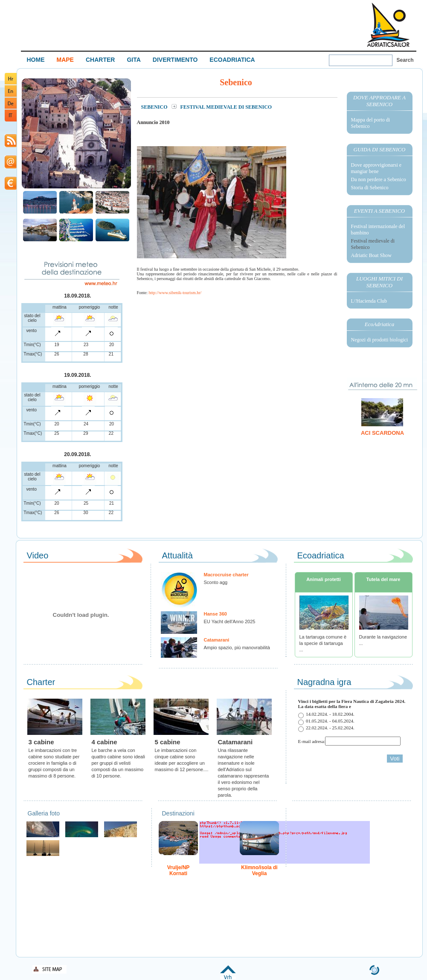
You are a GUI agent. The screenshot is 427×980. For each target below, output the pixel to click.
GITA (134, 60)
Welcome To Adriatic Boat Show (388, 25)
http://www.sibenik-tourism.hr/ (175, 293)
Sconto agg (216, 582)
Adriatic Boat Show (371, 255)
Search (405, 60)
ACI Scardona (382, 433)
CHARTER (100, 60)
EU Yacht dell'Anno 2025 (230, 622)
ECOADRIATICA (232, 60)
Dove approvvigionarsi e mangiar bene (376, 168)
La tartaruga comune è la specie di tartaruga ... (323, 643)
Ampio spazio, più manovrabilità (237, 648)
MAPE (65, 60)
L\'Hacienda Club (369, 301)
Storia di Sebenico (370, 188)
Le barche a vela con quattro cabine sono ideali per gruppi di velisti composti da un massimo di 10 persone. (118, 763)
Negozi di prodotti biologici (380, 340)
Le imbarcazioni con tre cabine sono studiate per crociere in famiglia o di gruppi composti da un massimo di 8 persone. (54, 763)
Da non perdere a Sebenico (379, 179)
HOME (36, 60)
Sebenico (155, 107)
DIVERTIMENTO (175, 60)
